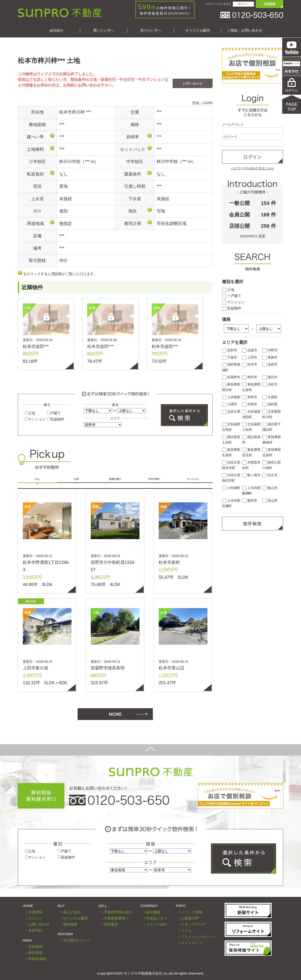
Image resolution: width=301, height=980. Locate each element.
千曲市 (230, 357)
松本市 (250, 364)
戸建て (54, 413)
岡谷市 (250, 377)
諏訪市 (270, 377)
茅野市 (250, 397)
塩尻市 (270, 364)
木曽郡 (270, 397)
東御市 (270, 357)
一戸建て (232, 296)
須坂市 (250, 350)
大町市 (270, 384)
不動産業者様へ (116, 918)
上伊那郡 (231, 397)
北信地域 (35, 946)
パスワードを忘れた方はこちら (253, 168)
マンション (35, 419)
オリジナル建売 (198, 30)
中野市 (270, 350)
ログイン (243, 4)
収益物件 (56, 419)
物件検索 (70, 924)
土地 (30, 413)
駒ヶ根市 (251, 475)
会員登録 (35, 912)
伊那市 (250, 404)
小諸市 (230, 404)
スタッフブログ (193, 924)
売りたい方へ (151, 30)
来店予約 (35, 930)
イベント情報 (192, 912)
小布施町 (231, 488)
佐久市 (270, 475)
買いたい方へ (104, 30)
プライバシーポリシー (199, 937)
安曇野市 (231, 377)
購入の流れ (72, 912)
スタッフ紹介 (157, 924)
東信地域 (35, 953)
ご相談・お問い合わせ (245, 30)
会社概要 (153, 912)
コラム (186, 930)
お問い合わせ (193, 83)
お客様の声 (190, 918)
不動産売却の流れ (118, 912)
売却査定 (111, 924)
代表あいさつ (157, 918)
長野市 (230, 350)
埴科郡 (270, 404)
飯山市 (270, 488)
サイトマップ (192, 943)
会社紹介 (56, 30)
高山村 (270, 501)
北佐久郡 (231, 412)
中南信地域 (37, 959)
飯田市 (250, 501)
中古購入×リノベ (77, 940)
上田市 (250, 357)
